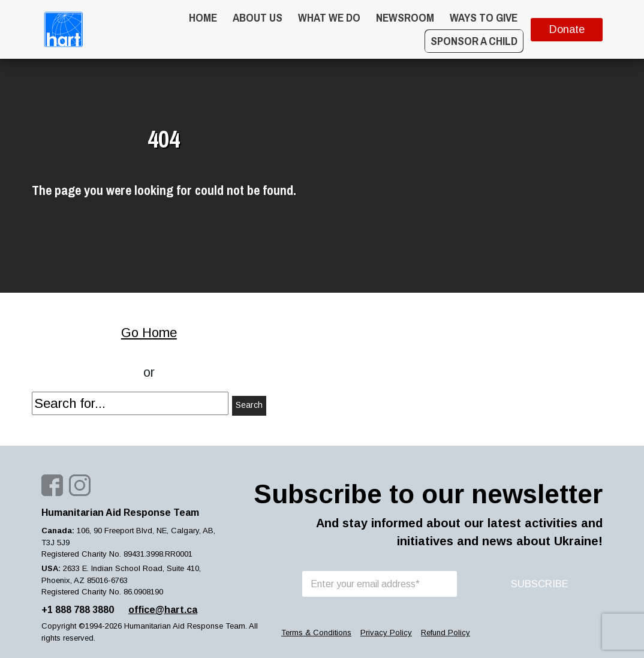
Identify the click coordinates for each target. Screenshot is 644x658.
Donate (567, 29)
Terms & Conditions (316, 633)
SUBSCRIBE (540, 584)
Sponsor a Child (474, 41)
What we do (329, 17)
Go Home (149, 333)
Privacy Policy (386, 633)
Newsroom (405, 17)
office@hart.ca (163, 610)
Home (203, 17)
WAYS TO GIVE (484, 17)
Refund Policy (446, 633)
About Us (258, 17)
